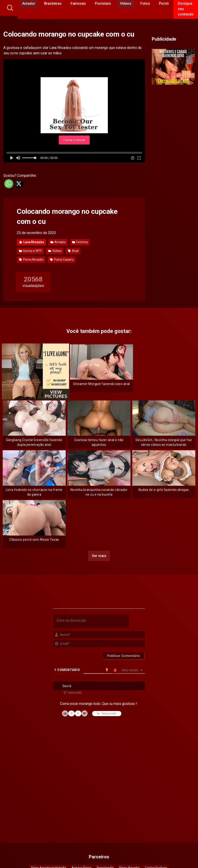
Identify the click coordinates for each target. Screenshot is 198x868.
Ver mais (99, 556)
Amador (58, 242)
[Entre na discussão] (91, 621)
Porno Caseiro (62, 260)
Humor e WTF (30, 251)
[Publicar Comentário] (124, 656)
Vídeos (55, 251)
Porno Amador (31, 260)
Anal (73, 251)
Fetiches (80, 242)
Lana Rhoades (32, 242)
